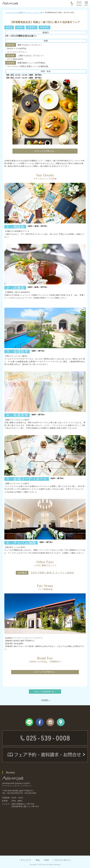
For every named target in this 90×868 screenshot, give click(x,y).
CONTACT (79, 4)
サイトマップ (26, 860)
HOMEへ (46, 700)
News (47, 860)
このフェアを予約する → (45, 151)
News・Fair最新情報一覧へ (45, 692)
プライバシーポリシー (62, 860)
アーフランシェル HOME (14, 13)
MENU (86, 4)
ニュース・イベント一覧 (34, 13)
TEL (72, 4)
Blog (38, 860)
